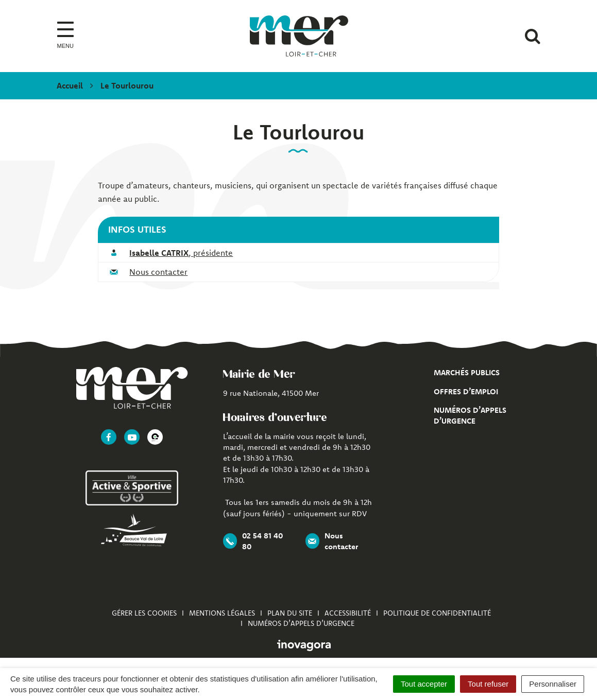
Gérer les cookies (144, 613)
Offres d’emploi (466, 391)
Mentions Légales (222, 613)
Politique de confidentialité (437, 613)
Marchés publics (467, 372)
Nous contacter (158, 272)
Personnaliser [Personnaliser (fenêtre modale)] (553, 684)
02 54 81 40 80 (253, 541)
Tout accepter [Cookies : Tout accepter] (424, 684)
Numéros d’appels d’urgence (301, 623)
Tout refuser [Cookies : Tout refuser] (488, 684)
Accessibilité (348, 613)
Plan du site (290, 613)
